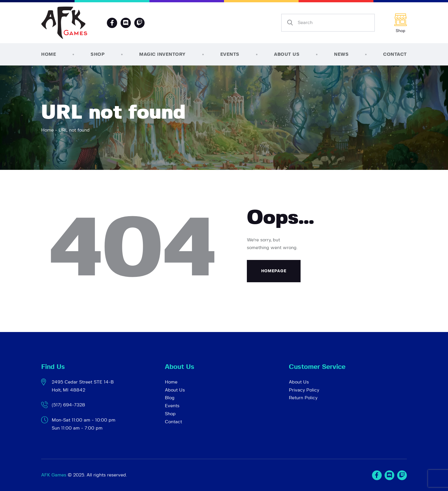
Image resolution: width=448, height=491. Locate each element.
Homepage (274, 271)
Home (47, 130)
